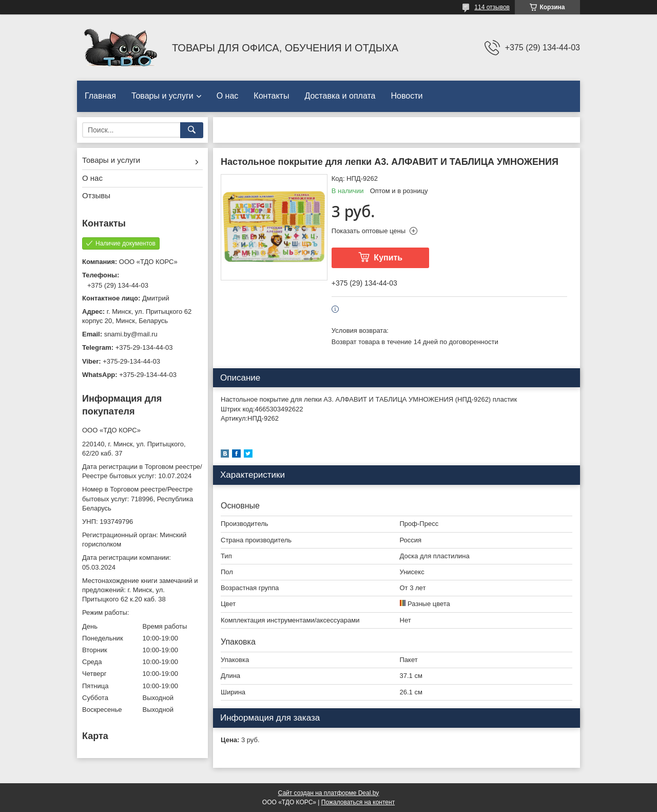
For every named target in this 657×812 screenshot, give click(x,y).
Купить (388, 258)
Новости (407, 96)
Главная (100, 96)
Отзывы (96, 195)
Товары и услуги (162, 96)
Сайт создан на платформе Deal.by (329, 793)
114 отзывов (492, 7)
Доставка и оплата (340, 96)
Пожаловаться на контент (358, 802)
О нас (228, 96)
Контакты (271, 96)
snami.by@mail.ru (131, 334)
